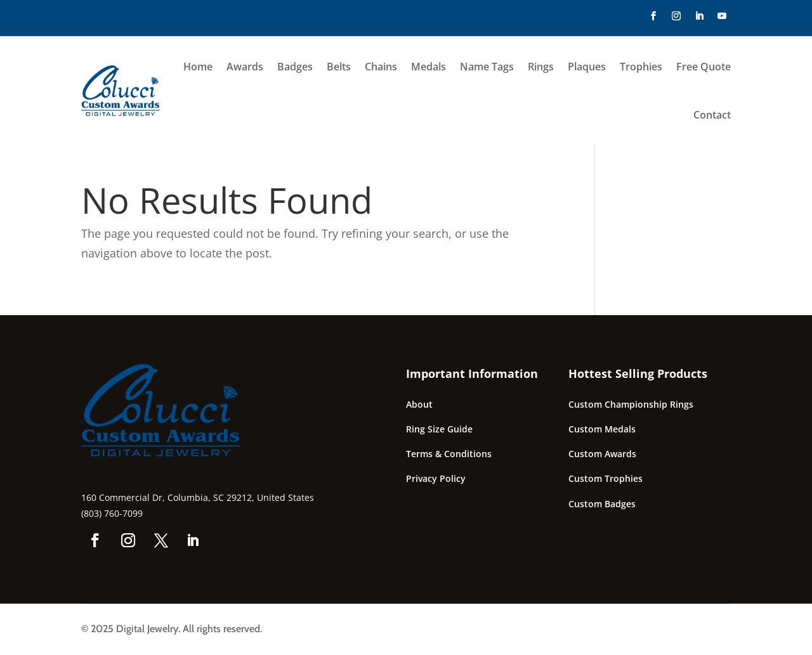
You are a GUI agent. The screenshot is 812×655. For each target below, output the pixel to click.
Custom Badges (602, 504)
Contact (712, 115)
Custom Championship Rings (631, 404)
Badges (295, 67)
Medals (429, 67)
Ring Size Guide (439, 429)
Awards (245, 67)
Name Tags (487, 67)
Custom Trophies (606, 478)
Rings (541, 67)
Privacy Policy (436, 478)
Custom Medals (602, 429)
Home (198, 67)
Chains (381, 67)
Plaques (587, 67)
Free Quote (704, 67)
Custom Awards (602, 454)
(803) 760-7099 (112, 513)
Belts (339, 67)
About (419, 404)
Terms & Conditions (449, 454)
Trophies (641, 67)
